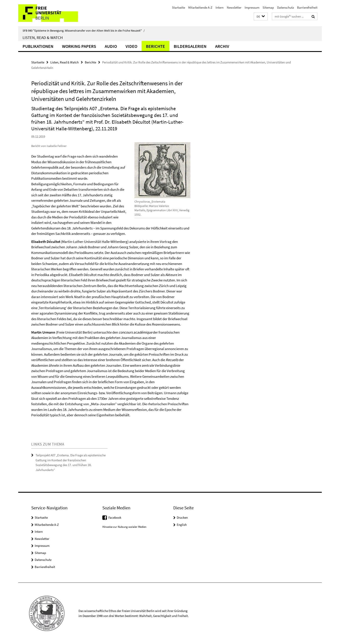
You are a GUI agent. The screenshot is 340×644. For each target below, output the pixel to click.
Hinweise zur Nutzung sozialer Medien (124, 527)
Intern (220, 7)
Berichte (155, 46)
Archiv (222, 46)
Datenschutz (285, 7)
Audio (111, 46)
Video (131, 46)
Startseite (178, 7)
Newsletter (234, 7)
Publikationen (38, 46)
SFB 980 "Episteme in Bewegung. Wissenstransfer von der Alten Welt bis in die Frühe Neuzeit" (84, 31)
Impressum (252, 7)
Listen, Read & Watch (43, 37)
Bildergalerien (190, 46)
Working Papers (79, 46)
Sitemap (268, 7)
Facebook (115, 517)
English (182, 525)
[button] (261, 17)
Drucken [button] (182, 517)
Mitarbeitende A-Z (200, 7)
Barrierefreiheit (307, 7)
